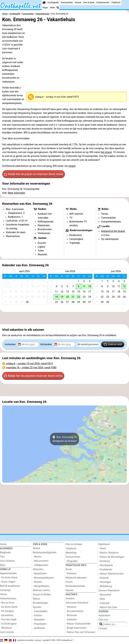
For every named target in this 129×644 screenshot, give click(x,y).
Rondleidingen (41, 603)
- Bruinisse (71, 615)
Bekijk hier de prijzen (34, 174)
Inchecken (10, 344)
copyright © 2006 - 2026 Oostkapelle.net (57, 640)
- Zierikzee (71, 620)
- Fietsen (37, 616)
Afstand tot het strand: (113, 231)
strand (72, 166)
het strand (106, 152)
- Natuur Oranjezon (109, 553)
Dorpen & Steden (42, 595)
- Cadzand (104, 603)
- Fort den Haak (8, 620)
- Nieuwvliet (105, 595)
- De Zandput (7, 611)
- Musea (37, 557)
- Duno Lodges (8, 582)
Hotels (4, 594)
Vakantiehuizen (8, 599)
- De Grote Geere (9, 578)
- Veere (102, 549)
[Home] (44, 3)
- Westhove (6, 628)
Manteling (71, 553)
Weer (52, 7)
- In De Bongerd (8, 624)
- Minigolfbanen (41, 586)
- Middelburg (105, 586)
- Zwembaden (40, 611)
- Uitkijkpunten (41, 565)
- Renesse (71, 607)
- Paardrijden (40, 624)
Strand (78, 2)
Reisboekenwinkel (75, 586)
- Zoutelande (105, 570)
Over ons (103, 620)
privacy (38, 640)
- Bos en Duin (7, 603)
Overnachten (67, 2)
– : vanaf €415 (29, 364)
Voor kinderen (7, 561)
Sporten (37, 607)
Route (69, 569)
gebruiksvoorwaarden (26, 640)
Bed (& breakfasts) (10, 586)
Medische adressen (76, 578)
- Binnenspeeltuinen (43, 578)
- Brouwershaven (75, 611)
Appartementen (8, 573)
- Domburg (104, 561)
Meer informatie (16, 193)
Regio (45, 7)
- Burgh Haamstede (76, 628)
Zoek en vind (113, 344)
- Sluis (102, 599)
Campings (5, 590)
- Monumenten (41, 561)
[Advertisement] (64, 318)
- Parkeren (71, 574)
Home (3, 544)
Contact (103, 628)
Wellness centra (41, 590)
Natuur (37, 599)
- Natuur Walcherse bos (111, 574)
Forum (69, 582)
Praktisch (116, 2)
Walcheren (104, 544)
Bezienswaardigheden (45, 553)
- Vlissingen (105, 582)
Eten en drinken (74, 544)
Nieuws (70, 590)
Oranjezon (71, 549)
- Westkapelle (106, 565)
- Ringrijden (72, 561)
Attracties (38, 569)
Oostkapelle (53, 2)
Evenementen (103, 2)
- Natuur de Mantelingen (111, 557)
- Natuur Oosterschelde (78, 624)
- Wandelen (39, 620)
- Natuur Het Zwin (108, 607)
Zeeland (70, 599)
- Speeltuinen (40, 574)
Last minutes (7, 632)
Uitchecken (46, 344)
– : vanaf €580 (31, 368)
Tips (2, 557)
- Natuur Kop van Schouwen (80, 632)
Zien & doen (89, 2)
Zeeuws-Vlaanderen (109, 591)
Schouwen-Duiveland (77, 603)
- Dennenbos (7, 615)
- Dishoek (104, 578)
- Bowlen (38, 582)
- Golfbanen (39, 628)
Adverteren (104, 616)
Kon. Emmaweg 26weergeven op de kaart (65, 439)
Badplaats (5, 553)
